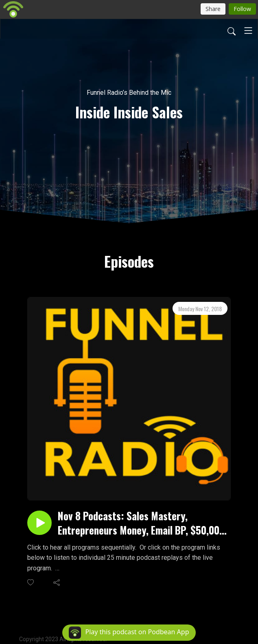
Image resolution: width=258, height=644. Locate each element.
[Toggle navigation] (248, 31)
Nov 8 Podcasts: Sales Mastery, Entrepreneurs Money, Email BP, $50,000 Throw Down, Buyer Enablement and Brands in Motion (141, 523)
